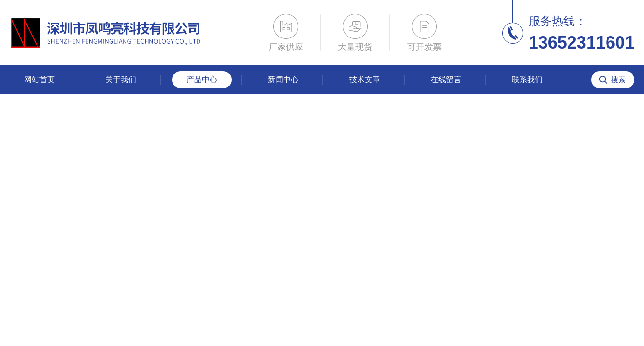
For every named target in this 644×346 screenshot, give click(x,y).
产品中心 (202, 80)
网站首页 (39, 80)
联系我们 (527, 80)
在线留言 (446, 80)
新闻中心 (283, 80)
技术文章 (365, 80)
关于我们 (121, 80)
